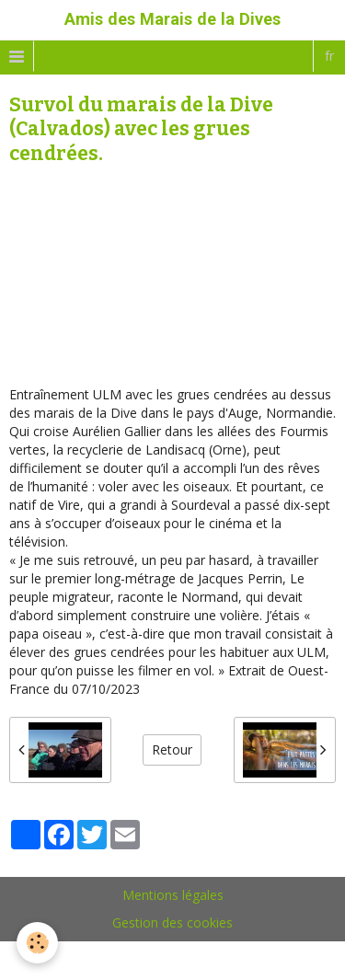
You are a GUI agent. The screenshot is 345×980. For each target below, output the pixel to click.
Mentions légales (173, 895)
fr (329, 56)
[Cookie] (37, 943)
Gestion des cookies (172, 922)
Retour (172, 749)
